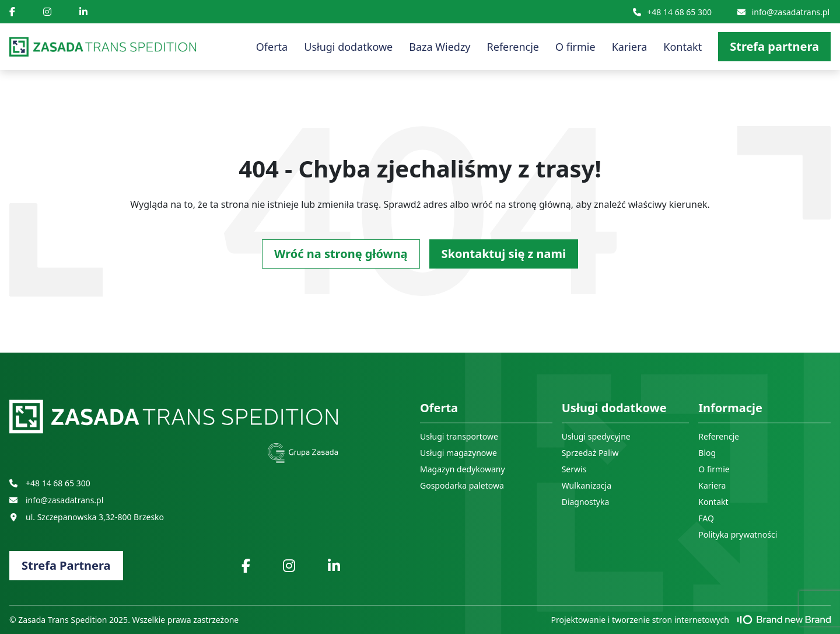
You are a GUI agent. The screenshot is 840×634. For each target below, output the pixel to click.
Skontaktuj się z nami (504, 254)
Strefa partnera (774, 46)
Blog (707, 453)
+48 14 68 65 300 (672, 12)
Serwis (574, 469)
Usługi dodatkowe (348, 47)
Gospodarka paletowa (462, 485)
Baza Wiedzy (440, 47)
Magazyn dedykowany (463, 469)
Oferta (272, 47)
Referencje (513, 47)
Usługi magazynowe (459, 453)
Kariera (630, 47)
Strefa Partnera (66, 565)
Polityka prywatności (738, 534)
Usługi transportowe (459, 436)
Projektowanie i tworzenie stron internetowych (691, 620)
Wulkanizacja (587, 485)
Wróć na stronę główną (341, 254)
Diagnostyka (586, 502)
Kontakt (682, 47)
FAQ (706, 518)
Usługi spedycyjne (596, 436)
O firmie (575, 47)
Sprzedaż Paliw (590, 453)
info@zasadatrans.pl (783, 12)
